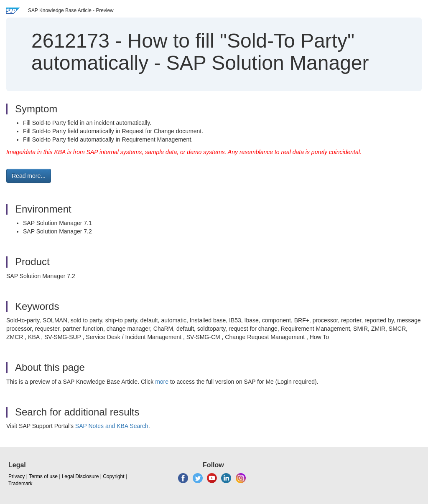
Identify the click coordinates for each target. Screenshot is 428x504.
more (162, 382)
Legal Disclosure (80, 476)
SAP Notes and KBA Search (112, 426)
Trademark (20, 484)
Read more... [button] (29, 176)
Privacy (17, 476)
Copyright (113, 476)
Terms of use (43, 476)
